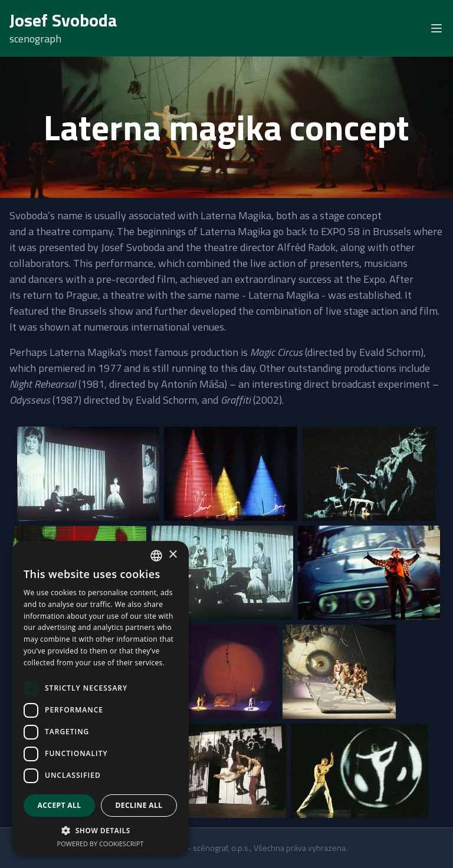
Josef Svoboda (63, 20)
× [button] (173, 555)
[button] (100, 830)
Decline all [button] (139, 805)
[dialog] (100, 699)
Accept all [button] (60, 805)
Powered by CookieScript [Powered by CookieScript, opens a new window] (101, 844)
